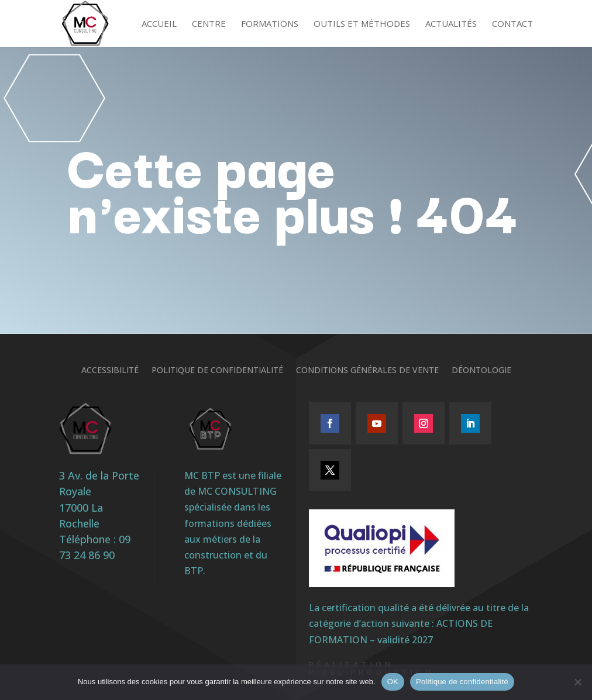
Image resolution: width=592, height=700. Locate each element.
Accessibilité (110, 371)
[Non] (577, 682)
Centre (209, 24)
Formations (270, 24)
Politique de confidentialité (217, 371)
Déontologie (481, 371)
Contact (512, 24)
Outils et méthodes (362, 24)
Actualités (451, 24)
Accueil (159, 24)
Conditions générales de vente (367, 371)
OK (393, 682)
